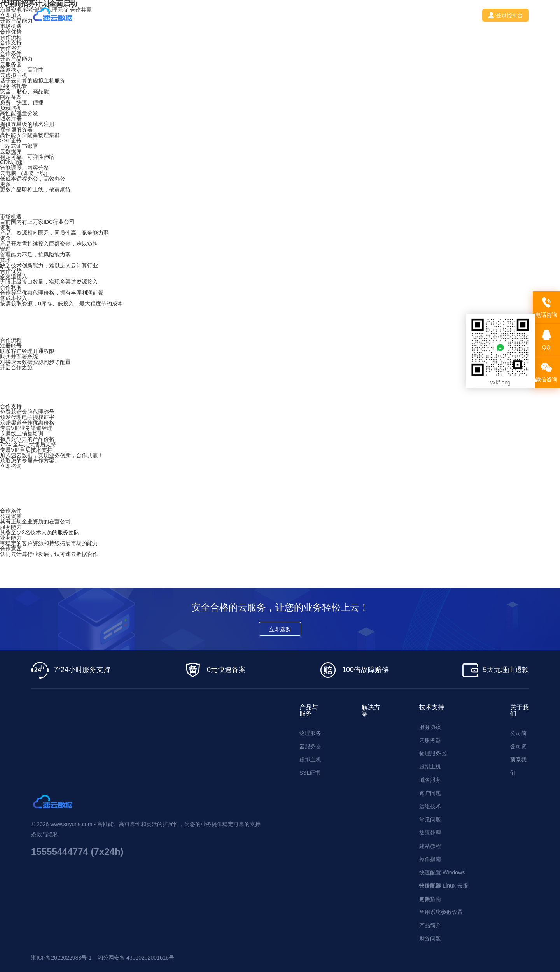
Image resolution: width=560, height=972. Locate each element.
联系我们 (336, 15)
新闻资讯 (294, 15)
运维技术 (430, 806)
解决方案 (210, 15)
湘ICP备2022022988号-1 (61, 958)
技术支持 (252, 15)
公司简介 (518, 735)
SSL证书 (310, 773)
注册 (458, 15)
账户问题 (430, 793)
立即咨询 (11, 466)
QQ (546, 340)
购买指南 (430, 899)
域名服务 (430, 780)
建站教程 (430, 846)
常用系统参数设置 (441, 912)
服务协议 (430, 727)
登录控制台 (505, 15)
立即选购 (280, 629)
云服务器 (310, 746)
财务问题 (430, 939)
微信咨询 (546, 372)
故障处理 (430, 833)
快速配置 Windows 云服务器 (442, 874)
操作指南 (430, 859)
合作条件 (11, 53)
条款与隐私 (45, 834)
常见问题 (430, 819)
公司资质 (518, 748)
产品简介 (430, 925)
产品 (174, 15)
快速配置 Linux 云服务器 (444, 887)
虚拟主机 (310, 760)
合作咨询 (11, 48)
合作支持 (11, 42)
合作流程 (11, 37)
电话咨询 (546, 308)
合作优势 (11, 32)
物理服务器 (310, 735)
